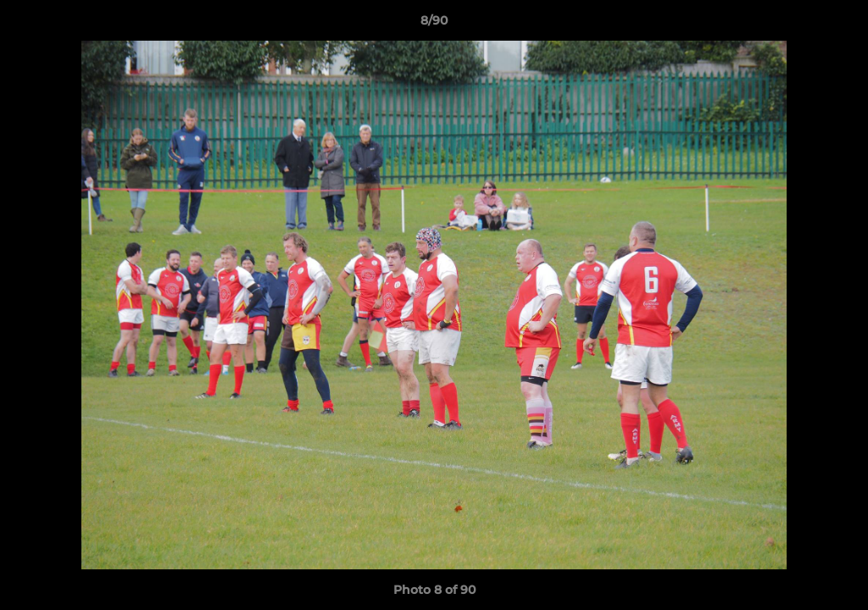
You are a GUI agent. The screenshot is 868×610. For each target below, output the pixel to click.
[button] (837, 25)
